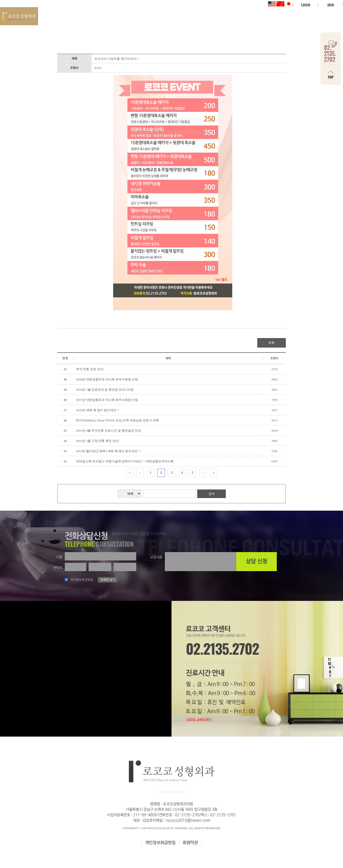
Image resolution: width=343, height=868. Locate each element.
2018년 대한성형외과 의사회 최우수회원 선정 (107, 379)
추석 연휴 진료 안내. (90, 369)
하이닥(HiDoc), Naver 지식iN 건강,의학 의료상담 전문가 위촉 (117, 420)
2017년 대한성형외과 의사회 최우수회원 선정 (107, 400)
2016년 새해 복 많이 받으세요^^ (98, 410)
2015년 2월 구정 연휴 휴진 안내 (97, 441)
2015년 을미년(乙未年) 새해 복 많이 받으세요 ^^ (109, 451)
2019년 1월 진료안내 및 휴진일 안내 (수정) (105, 390)
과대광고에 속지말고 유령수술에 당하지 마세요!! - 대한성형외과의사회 (125, 461)
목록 (272, 343)
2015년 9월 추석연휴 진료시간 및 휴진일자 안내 (108, 431)
